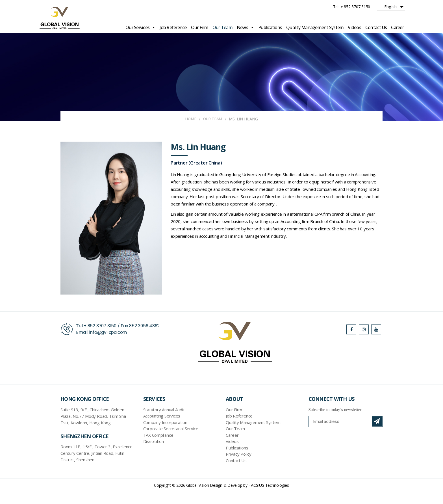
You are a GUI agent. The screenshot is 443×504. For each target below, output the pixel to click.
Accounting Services (162, 429)
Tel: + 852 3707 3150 (352, 7)
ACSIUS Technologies (270, 498)
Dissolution (154, 454)
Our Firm (200, 27)
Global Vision (197, 498)
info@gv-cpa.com (109, 345)
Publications (270, 27)
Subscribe (377, 434)
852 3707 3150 (103, 338)
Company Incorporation (165, 435)
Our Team (222, 27)
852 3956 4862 (146, 338)
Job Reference (173, 27)
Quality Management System (315, 27)
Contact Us (376, 27)
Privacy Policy (239, 467)
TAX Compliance (158, 447)
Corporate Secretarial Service (171, 441)
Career (397, 27)
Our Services (140, 27)
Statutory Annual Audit (164, 422)
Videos (354, 27)
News (245, 27)
